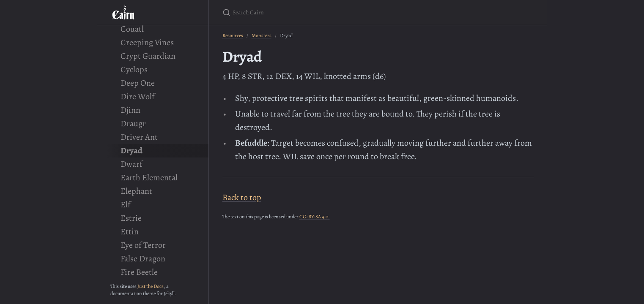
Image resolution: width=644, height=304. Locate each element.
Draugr (133, 123)
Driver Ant (139, 137)
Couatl (132, 29)
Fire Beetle (139, 272)
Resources (233, 35)
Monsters (262, 35)
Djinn (130, 110)
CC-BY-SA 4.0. (315, 217)
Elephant (136, 191)
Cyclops (134, 69)
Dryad (132, 151)
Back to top (242, 197)
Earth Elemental (149, 178)
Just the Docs (151, 286)
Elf (126, 205)
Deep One (138, 83)
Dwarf (132, 164)
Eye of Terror (143, 245)
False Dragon (143, 259)
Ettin (130, 232)
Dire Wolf (138, 96)
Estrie (131, 218)
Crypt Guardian (148, 56)
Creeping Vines (147, 42)
